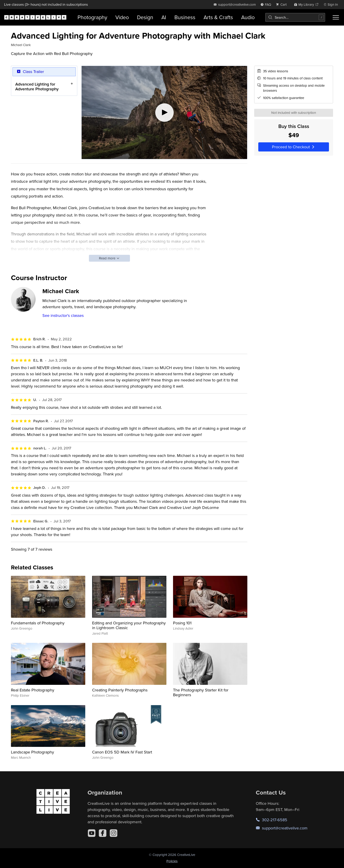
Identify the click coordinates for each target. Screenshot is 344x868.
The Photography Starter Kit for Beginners (201, 692)
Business (185, 17)
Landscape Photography (32, 752)
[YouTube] (92, 833)
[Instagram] (114, 833)
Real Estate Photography (33, 690)
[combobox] (295, 17)
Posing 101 (182, 623)
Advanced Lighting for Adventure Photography (37, 86)
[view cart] (282, 4)
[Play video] (164, 112)
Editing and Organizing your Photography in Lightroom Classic (129, 625)
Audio (248, 17)
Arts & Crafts (218, 17)
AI (164, 17)
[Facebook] (103, 833)
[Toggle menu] (336, 17)
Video (122, 17)
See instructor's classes (63, 315)
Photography (92, 17)
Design (145, 17)
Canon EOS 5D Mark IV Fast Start (122, 752)
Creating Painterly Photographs (120, 690)
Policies (172, 861)
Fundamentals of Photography (38, 623)
